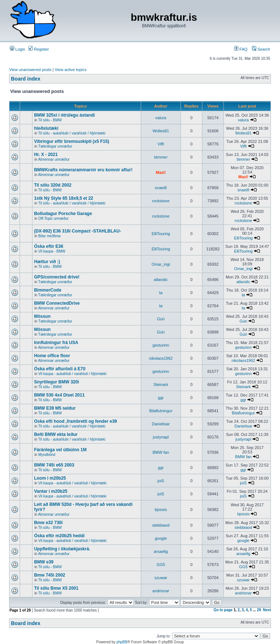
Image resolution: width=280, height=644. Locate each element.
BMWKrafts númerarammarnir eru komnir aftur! (83, 170)
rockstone (161, 201)
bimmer (161, 157)
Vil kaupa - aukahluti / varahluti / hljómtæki (72, 374)
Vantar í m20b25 (50, 491)
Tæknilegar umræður (55, 146)
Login (17, 49)
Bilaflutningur (161, 411)
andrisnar (161, 591)
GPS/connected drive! (57, 277)
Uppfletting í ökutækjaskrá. (62, 549)
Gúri (161, 319)
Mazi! (161, 172)
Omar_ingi (161, 264)
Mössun (42, 316)
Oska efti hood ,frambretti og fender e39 (75, 421)
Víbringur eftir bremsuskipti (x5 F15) (71, 141)
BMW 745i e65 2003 (54, 465)
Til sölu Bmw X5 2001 (56, 588)
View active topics (71, 70)
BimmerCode (48, 290)
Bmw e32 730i (48, 523)
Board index (26, 79)
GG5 (161, 565)
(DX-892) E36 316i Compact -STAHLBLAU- (77, 231)
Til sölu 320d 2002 (53, 185)
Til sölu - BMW (50, 120)
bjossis (161, 510)
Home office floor (52, 356)
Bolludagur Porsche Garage (63, 214)
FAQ (241, 49)
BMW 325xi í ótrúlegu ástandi (64, 115)
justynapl (161, 437)
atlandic (161, 280)
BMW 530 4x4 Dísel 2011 (59, 395)
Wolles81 (161, 131)
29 (259, 610)
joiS (161, 481)
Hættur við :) (47, 262)
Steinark (161, 385)
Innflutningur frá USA (56, 343)
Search (261, 49)
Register (39, 49)
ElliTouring (161, 234)
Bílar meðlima (49, 236)
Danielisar (161, 424)
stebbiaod (161, 525)
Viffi (161, 144)
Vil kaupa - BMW (52, 251)
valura (161, 118)
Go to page (223, 610)
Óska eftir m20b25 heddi (59, 536)
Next (267, 610)
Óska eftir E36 (48, 246)
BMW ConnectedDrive (57, 303)
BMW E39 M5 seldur (55, 408)
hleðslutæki (46, 128)
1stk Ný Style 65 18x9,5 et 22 (63, 198)
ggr (161, 398)
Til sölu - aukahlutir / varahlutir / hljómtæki (72, 133)
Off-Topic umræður (53, 218)
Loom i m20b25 (50, 478)
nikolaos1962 (161, 358)
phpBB (122, 642)
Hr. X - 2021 (46, 155)
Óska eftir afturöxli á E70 (60, 369)
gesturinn (161, 345)
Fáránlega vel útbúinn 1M (60, 450)
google (161, 538)
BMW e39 (44, 562)
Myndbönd (47, 455)
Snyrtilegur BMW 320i (56, 382)
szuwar (161, 578)
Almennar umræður (54, 159)
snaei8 (161, 188)
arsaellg (161, 551)
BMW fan (161, 452)
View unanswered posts (30, 70)
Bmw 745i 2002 (49, 575)
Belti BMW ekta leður (56, 434)
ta (161, 293)
